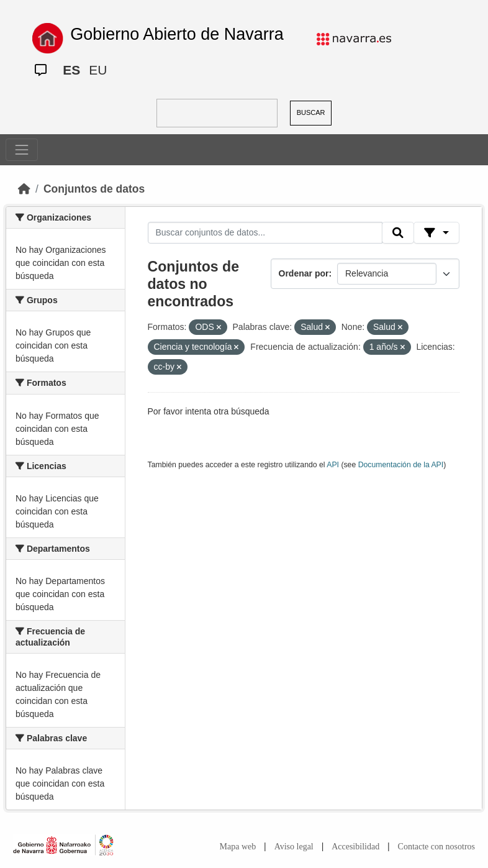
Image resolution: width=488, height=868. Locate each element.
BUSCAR (311, 112)
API (333, 465)
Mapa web (238, 847)
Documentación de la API (401, 465)
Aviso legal (294, 847)
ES (71, 70)
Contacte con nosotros (436, 847)
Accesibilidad (355, 847)
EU (98, 70)
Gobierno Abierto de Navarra (177, 34)
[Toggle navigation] (22, 150)
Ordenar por (304, 273)
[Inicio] (24, 189)
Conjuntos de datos (94, 189)
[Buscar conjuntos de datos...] (265, 233)
